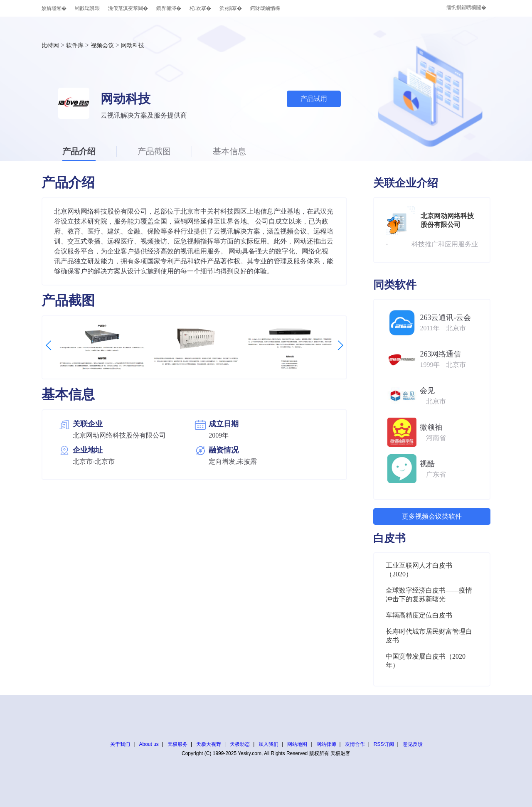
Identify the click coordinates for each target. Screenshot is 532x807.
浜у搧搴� (231, 8)
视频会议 (102, 46)
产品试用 (314, 99)
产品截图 (154, 151)
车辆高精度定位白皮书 (419, 615)
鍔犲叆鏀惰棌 (265, 8)
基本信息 (229, 151)
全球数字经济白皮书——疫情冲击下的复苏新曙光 (429, 595)
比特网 (50, 46)
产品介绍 (79, 151)
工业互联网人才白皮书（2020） (419, 570)
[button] (49, 346)
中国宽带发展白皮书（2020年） (426, 661)
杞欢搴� (200, 8)
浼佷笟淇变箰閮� (128, 8)
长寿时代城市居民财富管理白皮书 (429, 636)
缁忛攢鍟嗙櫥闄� (466, 7)
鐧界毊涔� (169, 8)
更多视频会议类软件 (432, 516)
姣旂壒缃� (54, 8)
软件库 (75, 46)
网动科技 (133, 46)
